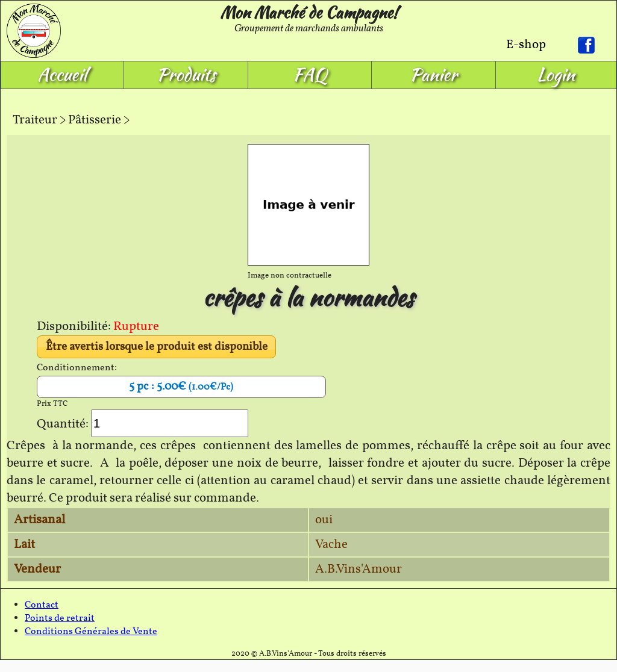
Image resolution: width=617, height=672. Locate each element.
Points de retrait (60, 618)
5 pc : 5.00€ (181, 387)
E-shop (526, 45)
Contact (42, 605)
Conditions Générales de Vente (91, 632)
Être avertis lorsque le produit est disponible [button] (157, 347)
